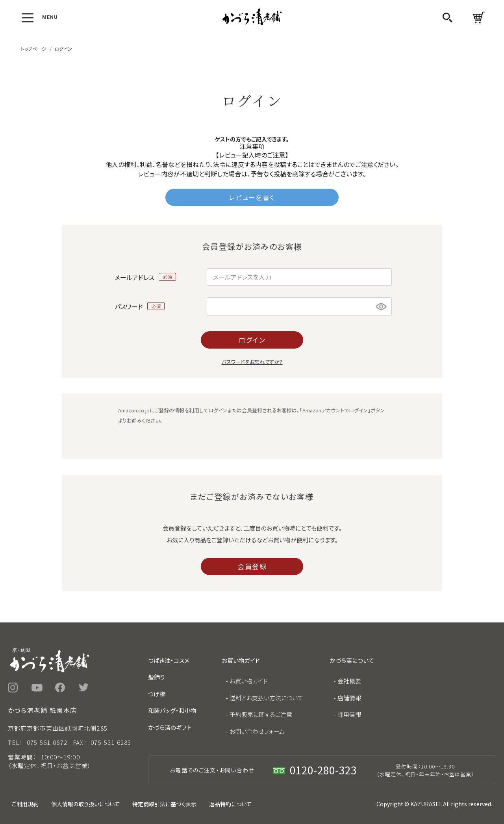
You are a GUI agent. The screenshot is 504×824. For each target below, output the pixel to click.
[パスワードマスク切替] (382, 306)
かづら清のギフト (170, 727)
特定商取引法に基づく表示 (164, 804)
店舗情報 (349, 698)
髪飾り (156, 677)
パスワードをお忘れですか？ (252, 362)
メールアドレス (145, 277)
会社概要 (349, 681)
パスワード (140, 306)
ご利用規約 (25, 804)
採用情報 (349, 714)
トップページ (34, 49)
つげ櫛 (157, 694)
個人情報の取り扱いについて (85, 804)
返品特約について (230, 804)
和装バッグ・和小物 (172, 710)
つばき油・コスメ (169, 660)
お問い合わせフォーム (257, 731)
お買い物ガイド (249, 681)
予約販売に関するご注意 (261, 714)
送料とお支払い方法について (266, 698)
